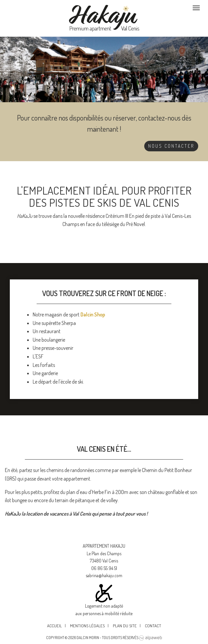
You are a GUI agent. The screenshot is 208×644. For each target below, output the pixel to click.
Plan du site (125, 626)
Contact (153, 626)
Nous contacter (171, 146)
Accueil (54, 626)
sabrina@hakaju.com (104, 575)
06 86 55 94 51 (104, 568)
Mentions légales (87, 626)
